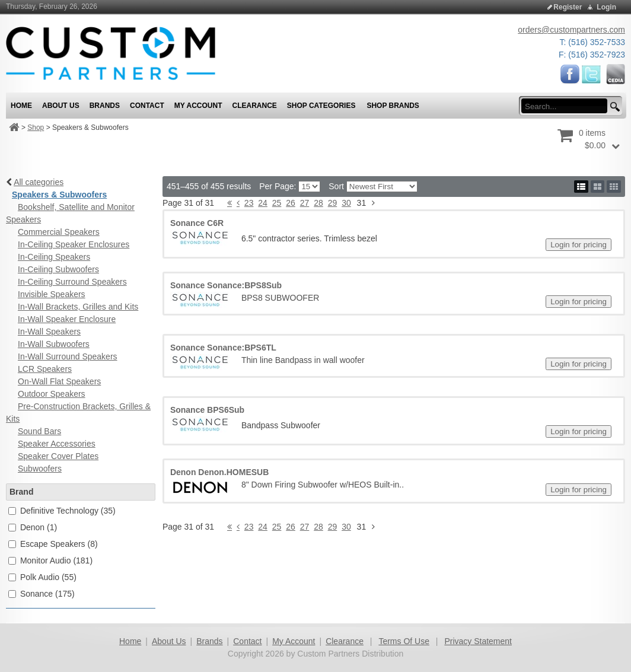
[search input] (568, 106)
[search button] (613, 107)
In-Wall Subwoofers (54, 344)
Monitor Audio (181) (56, 560)
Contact (247, 641)
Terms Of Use (404, 641)
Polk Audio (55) (48, 577)
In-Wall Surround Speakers (68, 356)
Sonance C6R (197, 223)
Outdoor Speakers (52, 394)
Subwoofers (40, 469)
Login (606, 7)
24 (263, 203)
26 (291, 203)
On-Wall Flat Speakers (59, 381)
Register (568, 7)
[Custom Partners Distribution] (111, 53)
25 (277, 203)
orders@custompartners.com (571, 30)
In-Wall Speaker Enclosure (67, 319)
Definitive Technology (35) (68, 511)
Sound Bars (39, 431)
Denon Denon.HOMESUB (219, 472)
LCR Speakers (45, 369)
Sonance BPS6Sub (207, 410)
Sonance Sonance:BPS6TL (223, 348)
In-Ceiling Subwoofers (58, 269)
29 (333, 203)
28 (318, 203)
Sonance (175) (47, 594)
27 (305, 203)
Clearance (345, 641)
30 (346, 203)
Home (130, 641)
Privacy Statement (478, 641)
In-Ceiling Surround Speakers (72, 282)
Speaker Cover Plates (58, 456)
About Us (169, 641)
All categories (39, 182)
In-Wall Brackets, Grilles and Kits (78, 307)
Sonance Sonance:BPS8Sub (226, 285)
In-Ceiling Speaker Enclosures (74, 244)
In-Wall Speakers (49, 332)
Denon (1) (39, 527)
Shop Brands (393, 106)
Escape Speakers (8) (59, 544)
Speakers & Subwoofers (59, 195)
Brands (209, 641)
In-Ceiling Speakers (54, 257)
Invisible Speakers (52, 294)
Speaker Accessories (57, 444)
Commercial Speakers (59, 232)
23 (249, 203)
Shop (36, 128)
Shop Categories (321, 106)
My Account (294, 641)
